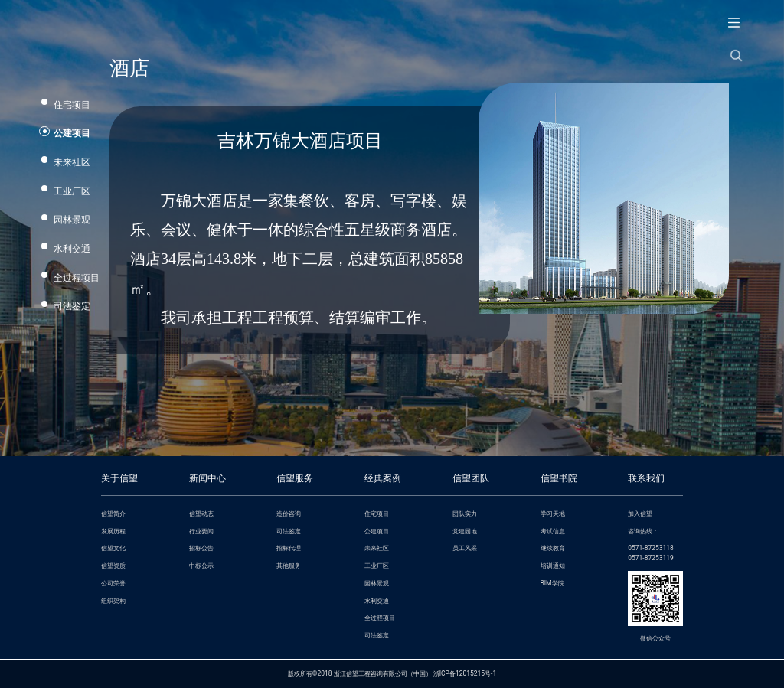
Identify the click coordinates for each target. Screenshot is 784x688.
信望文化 (113, 548)
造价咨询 (289, 514)
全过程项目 (77, 278)
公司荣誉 (113, 583)
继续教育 (553, 548)
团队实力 (465, 514)
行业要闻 (201, 531)
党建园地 (465, 531)
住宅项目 (72, 105)
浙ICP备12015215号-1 (465, 673)
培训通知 (553, 566)
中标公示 (201, 566)
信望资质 (113, 566)
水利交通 (72, 249)
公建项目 (72, 133)
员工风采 (465, 548)
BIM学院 (552, 583)
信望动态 (201, 514)
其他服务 (289, 566)
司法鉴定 (72, 306)
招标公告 (201, 548)
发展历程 (113, 531)
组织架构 (113, 601)
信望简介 (113, 514)
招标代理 (289, 548)
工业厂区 (72, 191)
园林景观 (72, 220)
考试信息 (553, 531)
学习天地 (553, 514)
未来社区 (72, 162)
